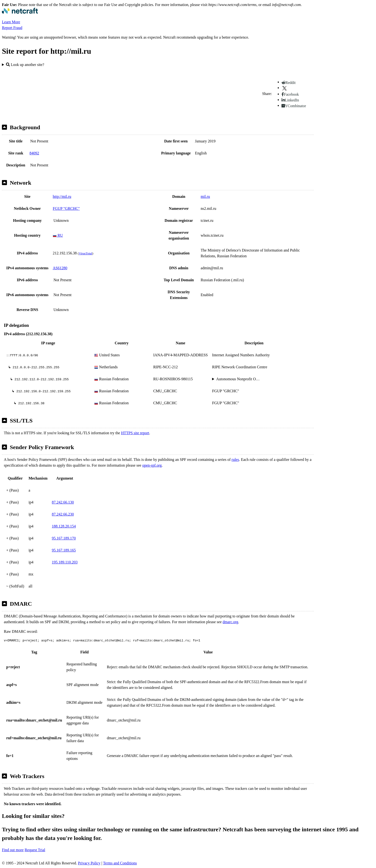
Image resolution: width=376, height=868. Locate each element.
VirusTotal (85, 253)
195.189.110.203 (65, 562)
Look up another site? (25, 65)
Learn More (11, 22)
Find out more (13, 850)
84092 (34, 153)
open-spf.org (152, 465)
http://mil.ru (62, 196)
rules (235, 460)
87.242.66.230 (63, 514)
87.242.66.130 (63, 502)
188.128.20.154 (64, 526)
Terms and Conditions (120, 863)
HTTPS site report (135, 433)
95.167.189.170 (64, 538)
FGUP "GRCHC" (66, 208)
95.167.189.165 (64, 550)
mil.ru (205, 196)
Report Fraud (12, 28)
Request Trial (35, 850)
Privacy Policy (89, 863)
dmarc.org (230, 622)
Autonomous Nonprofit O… (238, 379)
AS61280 (60, 268)
